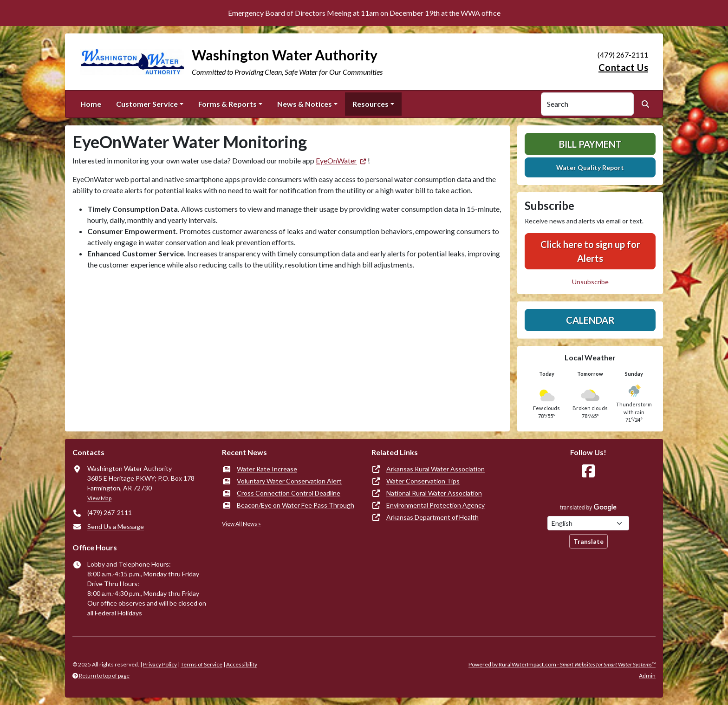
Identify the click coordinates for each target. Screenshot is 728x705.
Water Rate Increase (267, 469)
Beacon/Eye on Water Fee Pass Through (296, 505)
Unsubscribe (590, 282)
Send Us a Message (116, 526)
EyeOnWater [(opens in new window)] (336, 160)
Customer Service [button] (147, 104)
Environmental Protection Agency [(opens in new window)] (435, 505)
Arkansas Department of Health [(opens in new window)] (432, 517)
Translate (588, 541)
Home (91, 104)
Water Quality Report (590, 167)
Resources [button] (370, 104)
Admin (647, 676)
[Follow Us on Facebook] (588, 471)
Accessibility (242, 664)
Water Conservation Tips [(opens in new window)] (423, 481)
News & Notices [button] (305, 104)
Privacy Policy (160, 664)
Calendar (590, 320)
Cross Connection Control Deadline (289, 493)
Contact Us (623, 67)
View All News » (241, 524)
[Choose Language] (588, 523)
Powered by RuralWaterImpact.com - (562, 664)
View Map (99, 498)
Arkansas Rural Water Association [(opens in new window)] (435, 469)
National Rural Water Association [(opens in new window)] (434, 493)
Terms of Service (201, 664)
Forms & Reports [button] (227, 104)
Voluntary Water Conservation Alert (289, 481)
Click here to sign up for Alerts (590, 251)
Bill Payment (590, 144)
